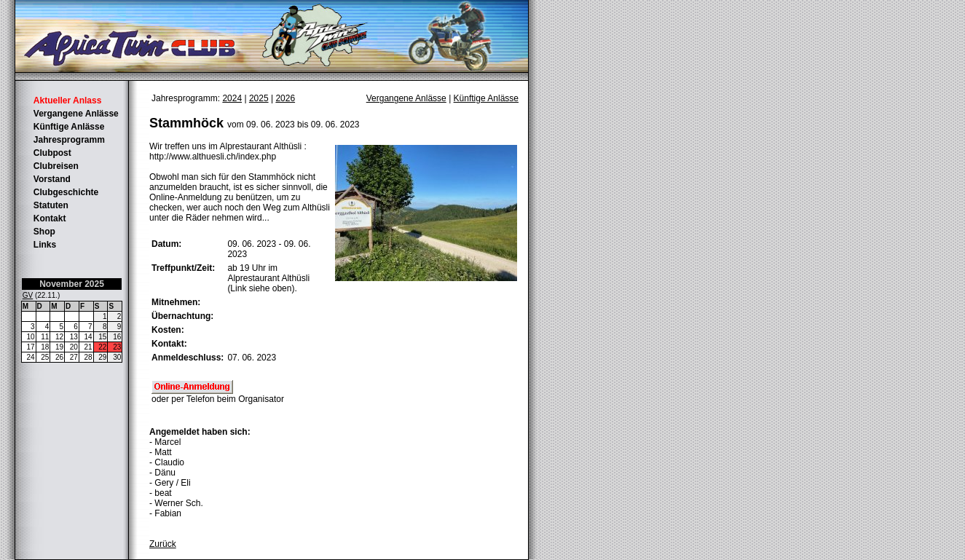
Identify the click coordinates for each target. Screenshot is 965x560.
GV (28, 295)
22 (102, 347)
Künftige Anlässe (69, 127)
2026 (285, 98)
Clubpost (52, 153)
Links (45, 245)
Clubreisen (56, 166)
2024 (232, 98)
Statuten (51, 205)
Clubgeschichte (66, 192)
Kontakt (50, 218)
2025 (259, 98)
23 (117, 347)
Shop (44, 232)
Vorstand (52, 179)
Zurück (163, 544)
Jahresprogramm (69, 140)
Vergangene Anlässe (76, 114)
